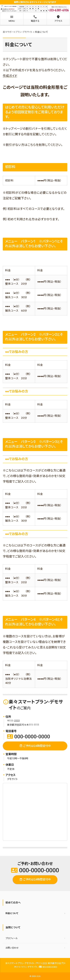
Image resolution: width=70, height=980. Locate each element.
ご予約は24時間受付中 (35, 746)
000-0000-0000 (29, 737)
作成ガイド (10, 76)
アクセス (58, 19)
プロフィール (12, 938)
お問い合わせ (12, 948)
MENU (12, 19)
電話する (35, 19)
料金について (12, 913)
